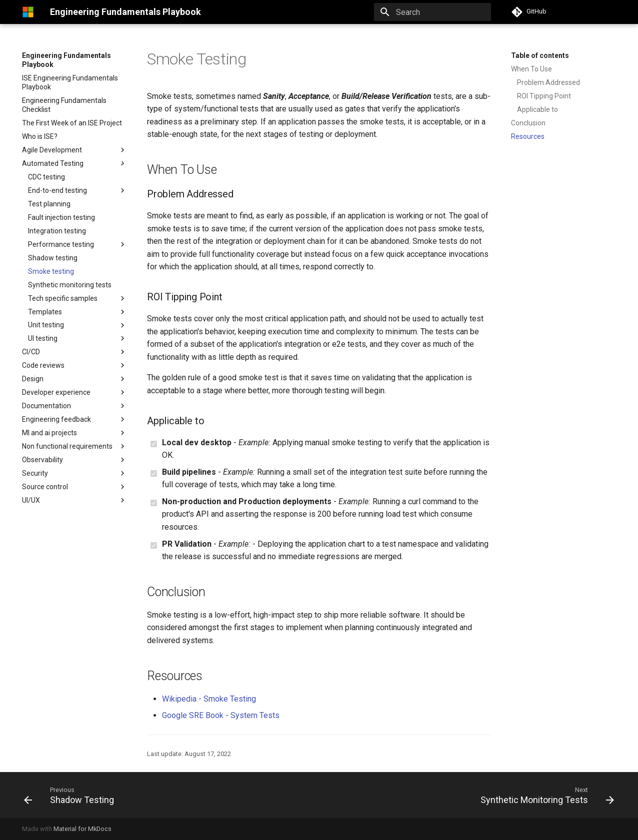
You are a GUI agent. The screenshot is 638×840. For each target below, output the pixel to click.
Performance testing (61, 244)
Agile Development (52, 150)
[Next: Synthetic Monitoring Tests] (544, 795)
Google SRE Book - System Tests (221, 715)
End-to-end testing (57, 190)
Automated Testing (53, 163)
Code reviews (43, 365)
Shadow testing (53, 258)
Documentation (46, 406)
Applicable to (537, 109)
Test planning (49, 204)
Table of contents (540, 55)
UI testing (43, 338)
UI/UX (31, 500)
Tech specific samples (77, 298)
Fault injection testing (61, 217)
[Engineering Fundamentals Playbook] (28, 12)
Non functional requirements (74, 446)
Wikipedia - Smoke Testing (209, 699)
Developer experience (56, 392)
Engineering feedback (56, 419)
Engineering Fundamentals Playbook (66, 60)
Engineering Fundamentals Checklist (64, 105)
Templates (77, 312)
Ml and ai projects (49, 433)
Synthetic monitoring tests (70, 285)
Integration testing (57, 231)
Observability (42, 460)
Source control (45, 487)
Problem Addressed (548, 82)
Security (35, 473)
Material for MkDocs (82, 829)
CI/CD (31, 352)
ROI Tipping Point (544, 96)
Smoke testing (51, 271)
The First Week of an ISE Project (72, 123)
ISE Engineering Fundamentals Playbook (70, 82)
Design (74, 379)
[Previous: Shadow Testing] (72, 795)
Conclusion (528, 123)
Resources (528, 136)
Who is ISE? (40, 136)
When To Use (531, 69)
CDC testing (46, 177)
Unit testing (46, 325)
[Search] (432, 12)
